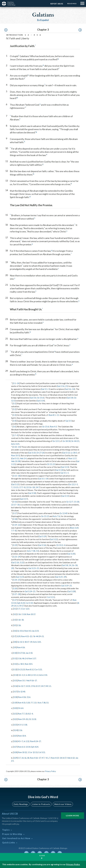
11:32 (35, 718)
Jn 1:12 (27, 740)
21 (66, 386)
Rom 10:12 (23, 751)
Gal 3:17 (24, 499)
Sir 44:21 (75, 441)
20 (28, 718)
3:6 (14, 427)
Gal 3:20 (71, 554)
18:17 (28, 641)
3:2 (14, 409)
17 (37, 680)
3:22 (22, 562)
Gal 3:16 (42, 545)
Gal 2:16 (61, 386)
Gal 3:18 (32, 493)
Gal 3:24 (28, 591)
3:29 (19, 636)
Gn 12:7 (70, 502)
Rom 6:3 (22, 745)
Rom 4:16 (21, 647)
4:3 (20, 723)
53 (37, 551)
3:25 (15, 734)
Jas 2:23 (36, 631)
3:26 (15, 588)
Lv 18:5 (74, 453)
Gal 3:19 (42, 536)
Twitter (26, 852)
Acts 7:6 (56, 516)
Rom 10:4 (23, 734)
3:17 (15, 513)
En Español (43, 20)
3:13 (15, 669)
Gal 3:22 (54, 539)
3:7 (14, 435)
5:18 (26, 723)
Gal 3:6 (68, 389)
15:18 (77, 502)
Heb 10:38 (16, 461)
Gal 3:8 (70, 398)
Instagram (53, 852)
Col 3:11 (51, 597)
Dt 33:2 (60, 545)
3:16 (15, 502)
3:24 (15, 580)
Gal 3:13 (65, 467)
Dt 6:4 (21, 707)
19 (32, 641)
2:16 (19, 614)
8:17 (68, 756)
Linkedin (46, 852)
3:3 (14, 415)
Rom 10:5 (15, 455)
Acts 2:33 (45, 674)
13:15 (16, 487)
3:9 (15, 647)
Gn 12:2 (72, 484)
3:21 (15, 712)
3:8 (15, 641)
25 (38, 568)
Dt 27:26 (40, 453)
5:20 (29, 701)
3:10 (15, 447)
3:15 (15, 476)
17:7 (21, 487)
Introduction (15, 35)
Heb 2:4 (23, 458)
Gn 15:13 (45, 516)
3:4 (14, 421)
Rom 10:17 (32, 614)
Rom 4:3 (53, 427)
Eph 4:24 (21, 603)
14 (18, 383)
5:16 (19, 620)
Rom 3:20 (74, 528)
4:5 (20, 740)
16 (73, 565)
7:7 (13, 531)
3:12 (15, 663)
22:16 (29, 487)
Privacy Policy (50, 769)
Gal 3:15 (15, 484)
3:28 (15, 751)
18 (19, 476)
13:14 (29, 745)
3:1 (14, 383)
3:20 (15, 707)
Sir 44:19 (39, 636)
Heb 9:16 (31, 680)
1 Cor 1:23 (26, 609)
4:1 (50, 756)
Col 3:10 (29, 603)
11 (58, 415)
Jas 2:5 (14, 759)
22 (19, 525)
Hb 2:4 (26, 658)
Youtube (40, 852)
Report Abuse (56, 4)
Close (42, 855)
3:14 (25, 614)
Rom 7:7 (22, 712)
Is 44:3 (30, 674)
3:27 (15, 594)
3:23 (15, 557)
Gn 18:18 (67, 441)
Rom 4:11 (26, 636)
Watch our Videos (63, 802)
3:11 (15, 658)
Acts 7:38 (31, 551)
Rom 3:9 (22, 718)
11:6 (30, 696)
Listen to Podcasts (41, 802)
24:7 (38, 487)
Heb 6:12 (75, 756)
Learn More (73, 814)
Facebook (33, 852)
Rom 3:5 (22, 680)
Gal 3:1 (44, 389)
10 (27, 712)
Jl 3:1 (36, 674)
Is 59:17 (21, 606)
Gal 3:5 (68, 421)
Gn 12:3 (56, 441)
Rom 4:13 (58, 756)
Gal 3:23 (32, 568)
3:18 (15, 519)
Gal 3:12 (66, 453)
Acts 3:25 (15, 444)
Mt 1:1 (51, 685)
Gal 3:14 (41, 401)
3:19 (15, 525)
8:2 (31, 712)
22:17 (14, 505)
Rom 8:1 (52, 415)
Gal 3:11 (15, 458)
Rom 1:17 (72, 458)
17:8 (34, 685)
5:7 (19, 609)
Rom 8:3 (30, 669)
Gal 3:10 (32, 453)
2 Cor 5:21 (39, 669)
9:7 (45, 756)
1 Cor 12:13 (34, 751)
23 (31, 718)
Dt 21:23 (51, 464)
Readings (72, 4)
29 (19, 557)
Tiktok (60, 852)
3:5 (15, 625)
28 (19, 594)
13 (37, 701)
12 (32, 636)
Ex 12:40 (64, 513)
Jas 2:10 (30, 652)
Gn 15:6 (40, 398)
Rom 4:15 (22, 701)
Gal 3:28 (71, 591)
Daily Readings (21, 802)
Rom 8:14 (35, 740)
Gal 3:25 (59, 577)
